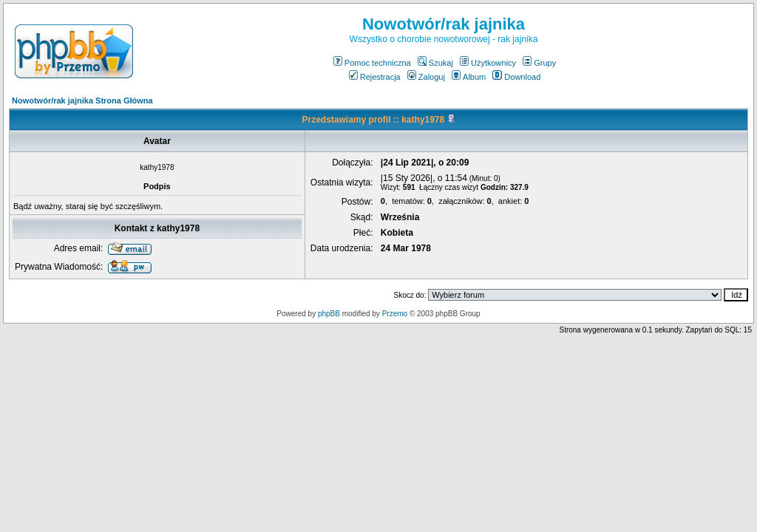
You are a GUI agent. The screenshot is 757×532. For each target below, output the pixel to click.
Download (516, 77)
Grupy (539, 63)
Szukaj (435, 63)
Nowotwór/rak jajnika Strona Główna (82, 100)
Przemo (395, 314)
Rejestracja (375, 77)
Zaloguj (426, 77)
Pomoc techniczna (372, 63)
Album (469, 77)
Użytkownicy (488, 63)
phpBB (329, 314)
